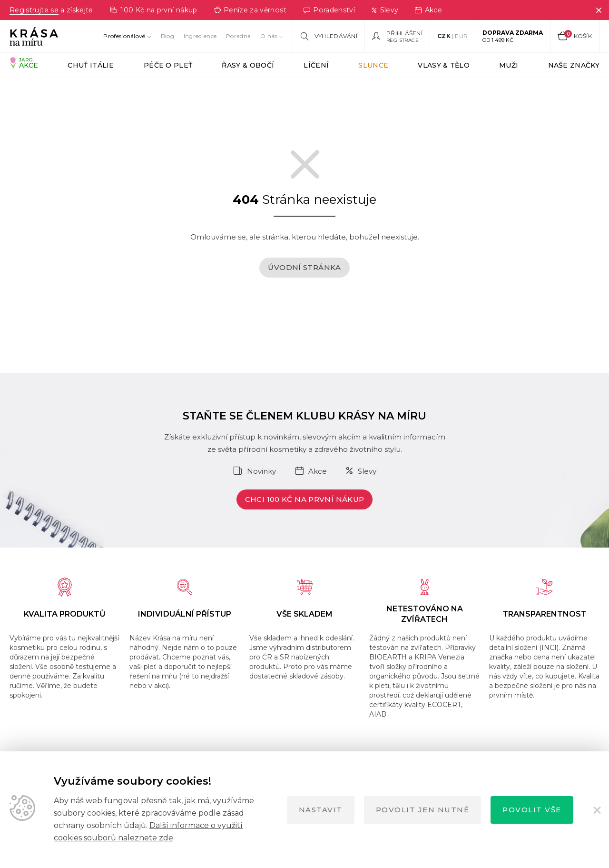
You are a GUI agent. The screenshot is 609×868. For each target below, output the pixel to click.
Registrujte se (35, 10)
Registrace (403, 40)
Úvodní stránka (304, 282)
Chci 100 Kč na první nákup (305, 514)
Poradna (238, 36)
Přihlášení (404, 33)
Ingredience (200, 36)
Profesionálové (124, 36)
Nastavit (321, 810)
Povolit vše (532, 810)
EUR (461, 36)
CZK (444, 36)
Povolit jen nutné (423, 810)
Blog (167, 36)
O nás (269, 36)
